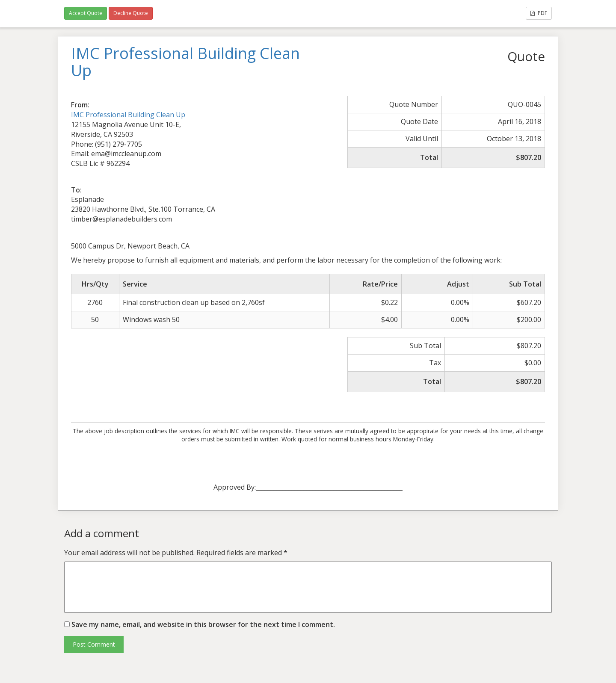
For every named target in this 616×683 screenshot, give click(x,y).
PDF (539, 13)
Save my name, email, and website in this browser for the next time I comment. (203, 624)
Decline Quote (131, 13)
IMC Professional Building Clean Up (128, 115)
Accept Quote (86, 13)
